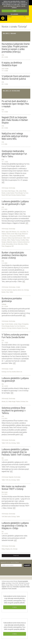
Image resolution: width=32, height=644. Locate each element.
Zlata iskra (20, 244)
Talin (17, 191)
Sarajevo (4, 242)
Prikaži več (16, 556)
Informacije (5, 188)
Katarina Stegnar (21, 195)
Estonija (13, 195)
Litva (27, 401)
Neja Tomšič (5, 324)
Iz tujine (18, 287)
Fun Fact (26, 193)
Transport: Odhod (7, 238)
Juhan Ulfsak (23, 191)
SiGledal (4, 304)
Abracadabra (10, 244)
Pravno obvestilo (12, 589)
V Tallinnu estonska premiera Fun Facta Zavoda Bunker (15, 336)
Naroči (27, 565)
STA (3, 55)
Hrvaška (23, 240)
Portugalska (25, 324)
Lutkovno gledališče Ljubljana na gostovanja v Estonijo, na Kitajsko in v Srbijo (15, 526)
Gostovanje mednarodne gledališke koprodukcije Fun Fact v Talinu (14, 154)
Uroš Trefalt (5, 69)
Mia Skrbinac (13, 232)
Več (3, 182)
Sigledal (4, 587)
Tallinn (8, 240)
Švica (23, 328)
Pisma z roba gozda (10, 236)
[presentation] (14, 570)
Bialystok (10, 242)
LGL (18, 232)
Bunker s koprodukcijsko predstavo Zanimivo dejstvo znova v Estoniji (14, 255)
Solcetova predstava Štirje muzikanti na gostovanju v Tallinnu (14, 411)
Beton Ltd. (21, 290)
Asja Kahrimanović (17, 238)
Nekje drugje (18, 234)
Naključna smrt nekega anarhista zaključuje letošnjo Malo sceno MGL (15, 136)
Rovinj (15, 244)
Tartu (8, 292)
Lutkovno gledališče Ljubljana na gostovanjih (15, 380)
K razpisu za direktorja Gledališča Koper (12, 64)
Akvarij (3, 401)
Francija (18, 240)
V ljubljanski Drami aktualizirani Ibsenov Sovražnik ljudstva (16, 78)
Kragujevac (8, 246)
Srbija (27, 240)
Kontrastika (16, 587)
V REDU (14, 11)
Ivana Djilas (23, 232)
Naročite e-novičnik (10, 562)
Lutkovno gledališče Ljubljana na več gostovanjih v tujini (15, 203)
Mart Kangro (12, 191)
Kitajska (8, 549)
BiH (13, 246)
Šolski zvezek (10, 234)
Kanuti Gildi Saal (6, 195)
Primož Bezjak (19, 193)
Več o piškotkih (14, 14)
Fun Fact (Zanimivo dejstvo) (10, 290)
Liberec (15, 242)
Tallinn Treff (26, 238)
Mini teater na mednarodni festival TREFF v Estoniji (14, 488)
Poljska (13, 240)
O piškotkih (22, 587)
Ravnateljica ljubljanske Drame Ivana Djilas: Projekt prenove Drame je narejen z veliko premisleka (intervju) (16, 48)
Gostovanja (12, 188)
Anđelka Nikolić (21, 236)
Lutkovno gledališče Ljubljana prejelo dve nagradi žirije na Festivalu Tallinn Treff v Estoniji (16, 452)
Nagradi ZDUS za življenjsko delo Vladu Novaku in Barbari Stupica (15, 120)
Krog (27, 328)
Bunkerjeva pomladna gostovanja (12, 300)
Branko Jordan (6, 193)
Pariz (3, 246)
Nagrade (11, 477)
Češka (26, 244)
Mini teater (5, 492)
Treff (3, 517)
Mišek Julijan (5, 232)
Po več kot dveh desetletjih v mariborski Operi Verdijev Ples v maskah (15, 104)
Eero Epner (5, 191)
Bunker (12, 193)
